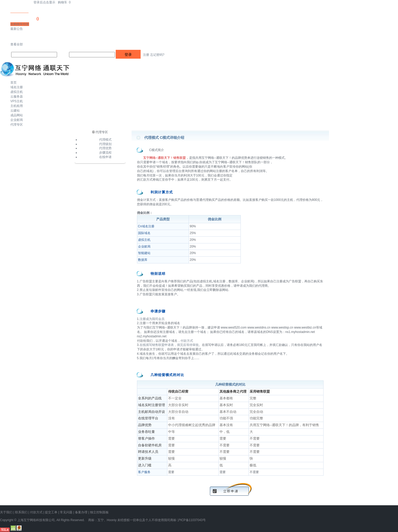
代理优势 (105, 148)
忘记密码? (157, 55)
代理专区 (17, 125)
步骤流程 (105, 153)
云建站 (15, 111)
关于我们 (6, 512)
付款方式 (187, 341)
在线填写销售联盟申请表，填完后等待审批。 (171, 345)
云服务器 (17, 97)
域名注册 (17, 87)
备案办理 (81, 512)
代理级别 (105, 144)
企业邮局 (17, 120)
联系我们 (21, 512)
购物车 (64, 2)
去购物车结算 (20, 24)
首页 (13, 83)
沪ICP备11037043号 (192, 520)
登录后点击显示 (44, 2)
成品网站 (17, 115)
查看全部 (17, 44)
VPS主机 (17, 101)
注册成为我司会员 (152, 319)
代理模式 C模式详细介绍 (164, 138)
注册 (146, 55)
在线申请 (105, 157)
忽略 (29, 37)
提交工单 (51, 512)
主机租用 (17, 106)
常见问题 (66, 512)
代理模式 (105, 140)
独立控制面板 (99, 512)
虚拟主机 (17, 92)
